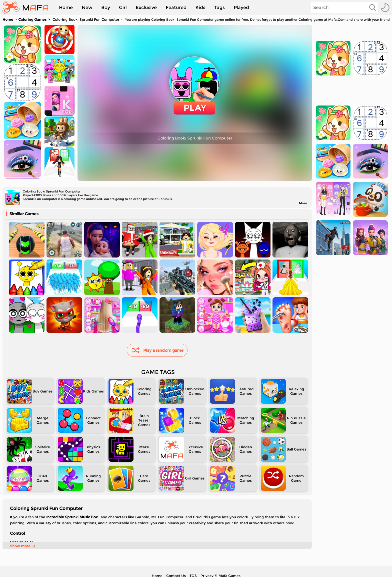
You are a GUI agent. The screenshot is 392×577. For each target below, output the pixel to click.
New (87, 7)
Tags (219, 7)
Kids (200, 7)
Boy (106, 7)
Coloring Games (32, 19)
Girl (123, 7)
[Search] (344, 7)
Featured (176, 7)
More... (304, 203)
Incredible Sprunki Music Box (72, 517)
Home (66, 7)
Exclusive (146, 7)
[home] (28, 7)
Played (241, 7)
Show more (23, 546)
